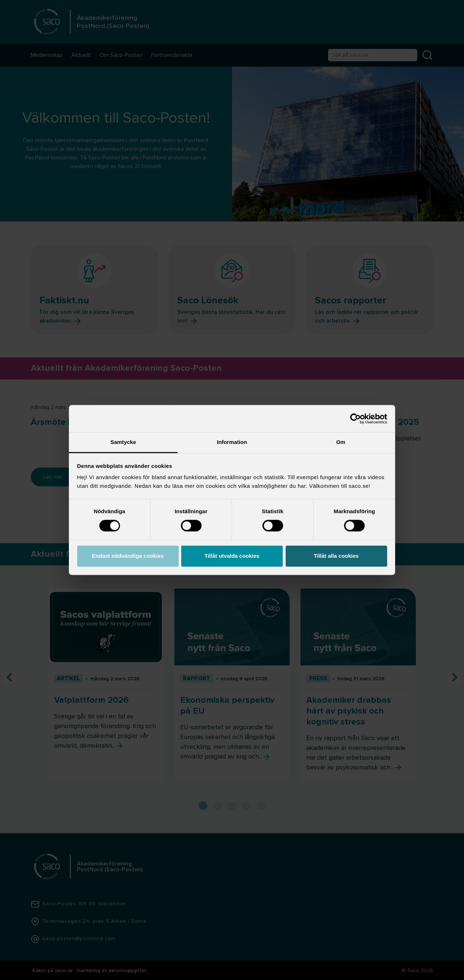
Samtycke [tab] (123, 442)
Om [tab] (341, 442)
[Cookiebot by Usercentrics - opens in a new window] (355, 419)
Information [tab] (232, 442)
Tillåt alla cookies (336, 556)
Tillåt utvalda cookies (232, 556)
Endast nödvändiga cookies (128, 556)
